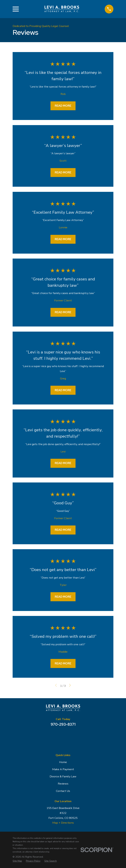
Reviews (63, 784)
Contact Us (63, 791)
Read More (63, 106)
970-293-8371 (63, 724)
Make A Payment (63, 769)
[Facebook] (63, 735)
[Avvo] (72, 735)
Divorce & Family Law (63, 776)
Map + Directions (63, 823)
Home (63, 762)
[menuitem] (17, 861)
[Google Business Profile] (54, 735)
